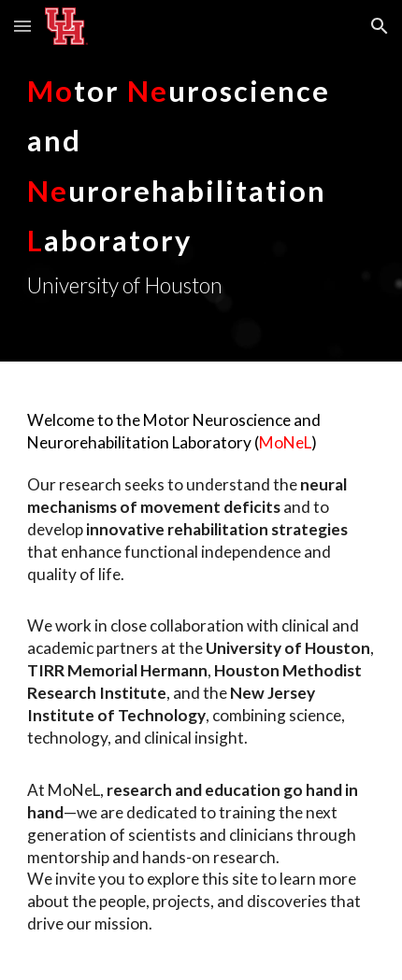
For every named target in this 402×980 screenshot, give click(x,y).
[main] (201, 181)
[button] (22, 26)
